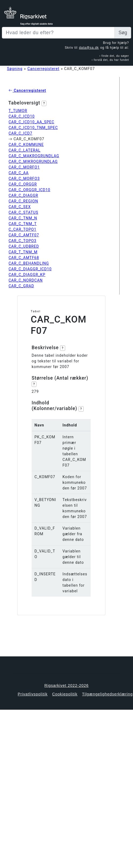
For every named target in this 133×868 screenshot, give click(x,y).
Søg (123, 33)
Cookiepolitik (65, 694)
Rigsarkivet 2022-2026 (67, 685)
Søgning (15, 69)
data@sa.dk (89, 48)
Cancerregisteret (43, 69)
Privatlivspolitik (33, 694)
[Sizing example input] (58, 33)
